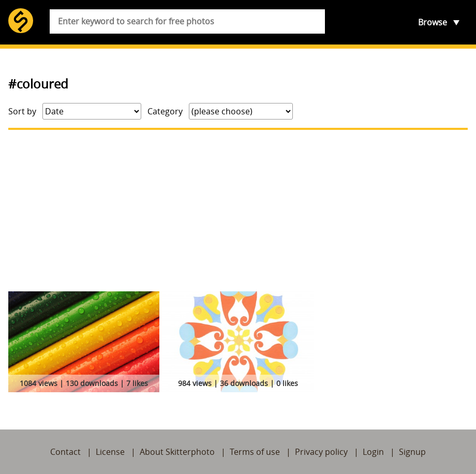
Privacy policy (321, 452)
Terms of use (255, 452)
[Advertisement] (238, 211)
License (110, 452)
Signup (412, 452)
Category (165, 111)
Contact (65, 452)
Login (373, 452)
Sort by (22, 111)
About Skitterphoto (177, 452)
